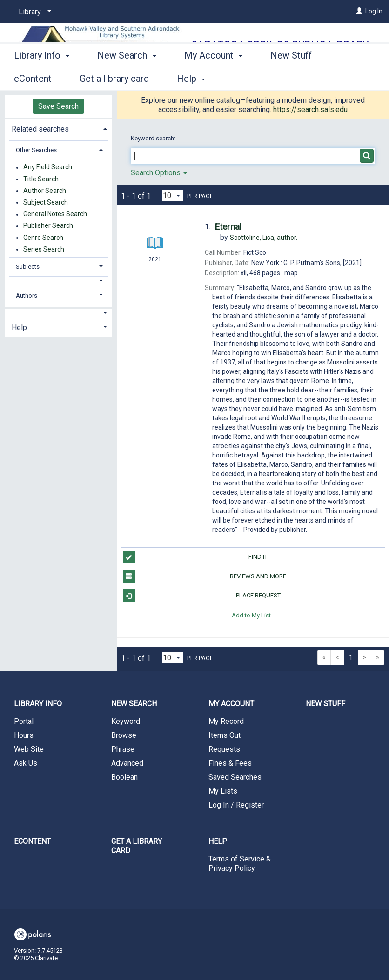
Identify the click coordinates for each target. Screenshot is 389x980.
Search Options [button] (159, 173)
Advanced (127, 763)
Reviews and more (205, 576)
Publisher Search (48, 226)
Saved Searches (235, 777)
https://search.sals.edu (310, 109)
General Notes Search (55, 214)
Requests (224, 749)
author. (264, 238)
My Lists (223, 791)
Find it (195, 557)
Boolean (124, 777)
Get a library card (137, 846)
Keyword (126, 721)
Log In (374, 11)
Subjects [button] (28, 267)
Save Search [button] (58, 106)
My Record (226, 721)
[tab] (58, 128)
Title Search (41, 179)
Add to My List (251, 615)
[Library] (33, 12)
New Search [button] (127, 77)
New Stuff (325, 704)
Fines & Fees (230, 763)
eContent (32, 841)
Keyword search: (154, 138)
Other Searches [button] (36, 150)
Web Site (29, 749)
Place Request (202, 596)
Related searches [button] (40, 129)
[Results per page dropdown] (173, 195)
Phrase (123, 749)
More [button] (289, 79)
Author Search (45, 191)
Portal (24, 721)
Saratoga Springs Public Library (280, 45)
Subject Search (46, 202)
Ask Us (26, 763)
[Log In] (359, 11)
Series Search (44, 249)
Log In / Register (236, 805)
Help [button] (19, 328)
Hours (24, 735)
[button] (58, 281)
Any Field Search (48, 167)
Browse (124, 735)
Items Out (225, 735)
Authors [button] (27, 295)
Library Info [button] (42, 77)
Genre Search (43, 238)
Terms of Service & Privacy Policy (240, 864)
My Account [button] (213, 77)
